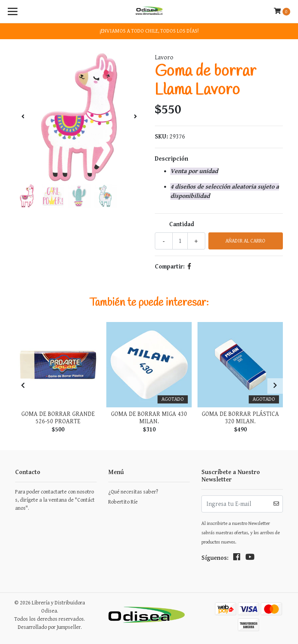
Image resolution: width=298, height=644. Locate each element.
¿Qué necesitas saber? (133, 492)
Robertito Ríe (123, 502)
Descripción (172, 159)
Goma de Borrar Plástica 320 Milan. (240, 418)
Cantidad (182, 224)
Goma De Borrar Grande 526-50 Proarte (58, 418)
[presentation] (23, 117)
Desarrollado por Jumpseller (49, 627)
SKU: (161, 137)
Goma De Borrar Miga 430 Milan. (149, 418)
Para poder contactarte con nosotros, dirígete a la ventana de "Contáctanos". (55, 500)
